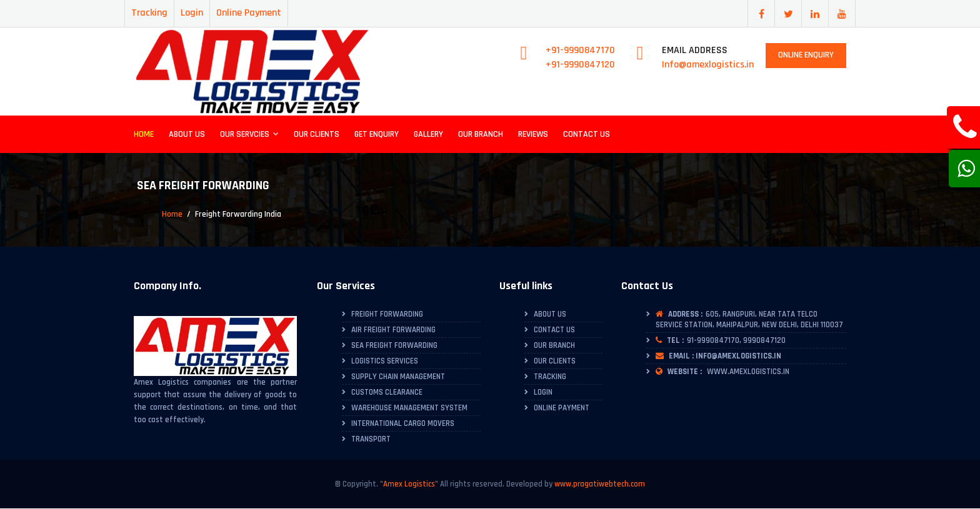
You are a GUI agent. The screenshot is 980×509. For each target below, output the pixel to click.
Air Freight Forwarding (393, 330)
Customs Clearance (387, 392)
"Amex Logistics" (409, 484)
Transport (371, 439)
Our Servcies (249, 134)
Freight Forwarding (387, 314)
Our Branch (481, 134)
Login (192, 13)
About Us (187, 134)
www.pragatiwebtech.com (600, 484)
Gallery (428, 134)
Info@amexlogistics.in (708, 65)
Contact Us (587, 134)
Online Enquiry (806, 55)
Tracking (149, 13)
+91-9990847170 (580, 50)
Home (144, 134)
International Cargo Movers (403, 423)
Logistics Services (385, 361)
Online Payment (249, 13)
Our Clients (317, 134)
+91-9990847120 (580, 65)
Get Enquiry (377, 134)
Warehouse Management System (409, 408)
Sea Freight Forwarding (394, 345)
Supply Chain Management (398, 377)
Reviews (533, 134)
